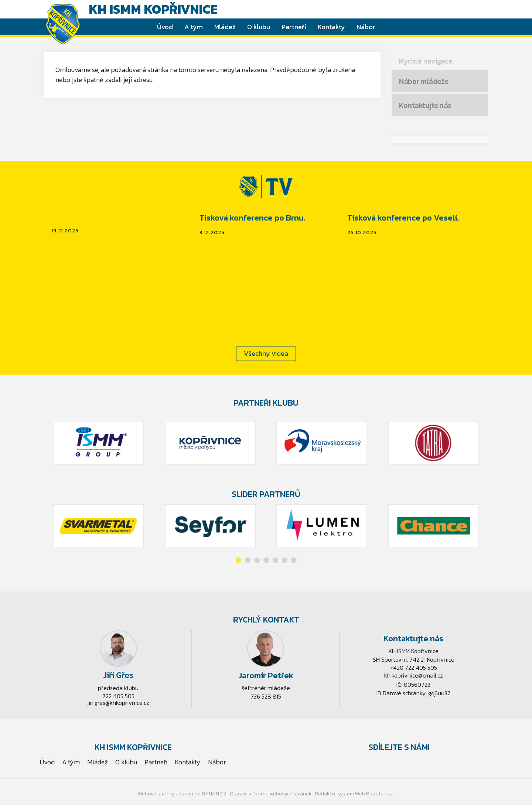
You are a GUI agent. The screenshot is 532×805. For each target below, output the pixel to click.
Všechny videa (266, 353)
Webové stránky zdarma (166, 794)
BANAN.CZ (214, 794)
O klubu (259, 27)
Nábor (366, 27)
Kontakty (331, 27)
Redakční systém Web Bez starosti (355, 794)
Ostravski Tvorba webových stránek (271, 794)
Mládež (225, 27)
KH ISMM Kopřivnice (153, 9)
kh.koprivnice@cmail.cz (414, 675)
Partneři (294, 27)
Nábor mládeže (424, 81)
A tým (194, 27)
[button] (238, 560)
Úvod (165, 27)
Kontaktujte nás (425, 105)
